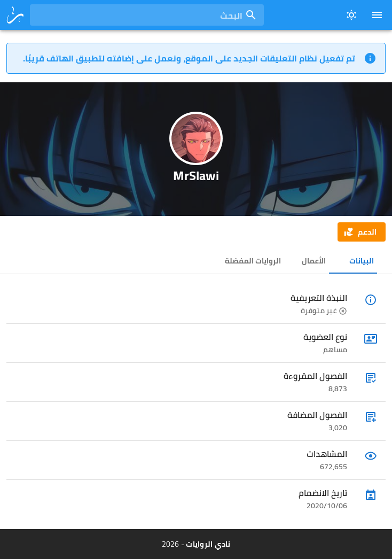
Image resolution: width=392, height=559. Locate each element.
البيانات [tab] (362, 261)
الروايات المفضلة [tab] (253, 261)
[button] (362, 232)
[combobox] (147, 15)
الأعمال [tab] (314, 261)
